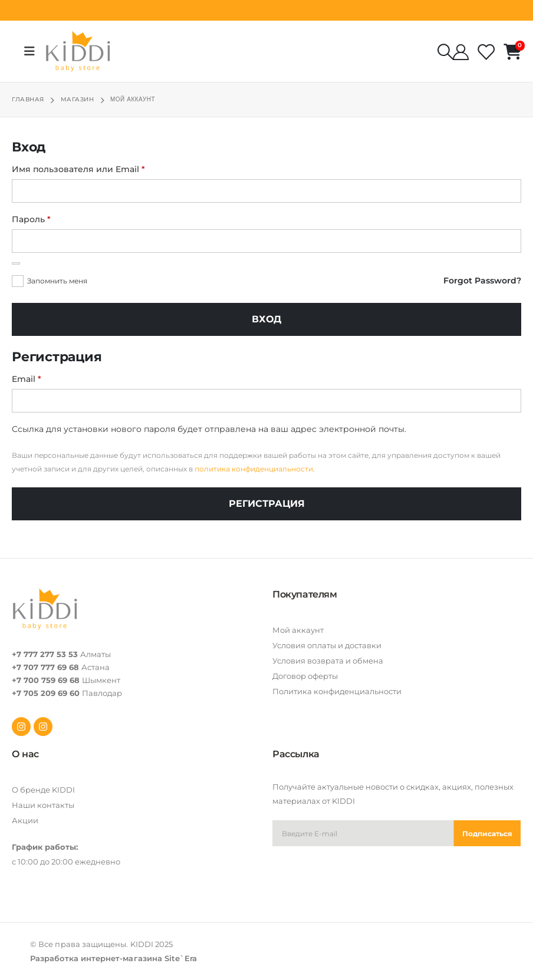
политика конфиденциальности (254, 469)
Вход (266, 319)
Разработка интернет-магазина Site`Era (113, 958)
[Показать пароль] (16, 263)
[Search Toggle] (445, 52)
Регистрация (267, 504)
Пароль (60, 218)
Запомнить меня (57, 281)
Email (55, 378)
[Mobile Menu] (33, 51)
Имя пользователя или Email (107, 168)
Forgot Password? (482, 281)
